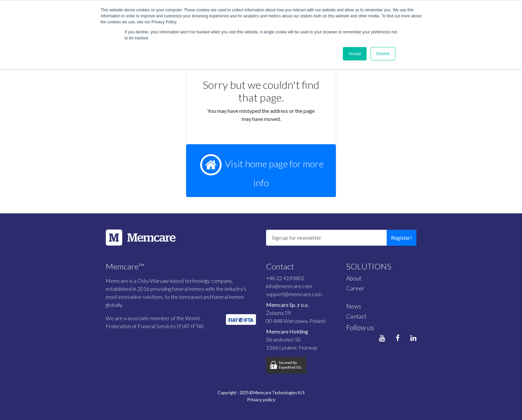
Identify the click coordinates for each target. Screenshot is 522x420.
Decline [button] (383, 54)
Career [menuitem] (355, 288)
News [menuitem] (354, 306)
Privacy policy (261, 399)
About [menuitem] (354, 278)
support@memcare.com (294, 294)
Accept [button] (355, 54)
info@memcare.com (289, 286)
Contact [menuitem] (356, 316)
